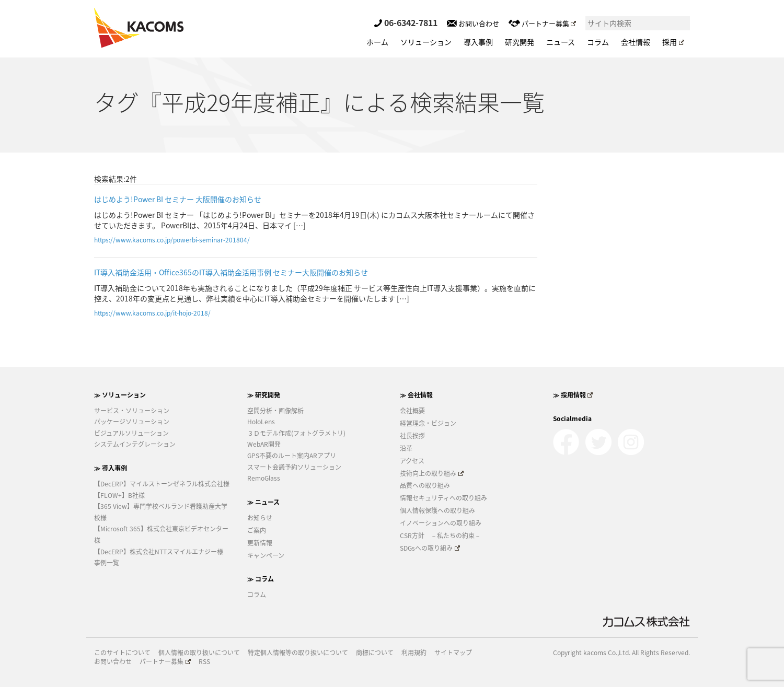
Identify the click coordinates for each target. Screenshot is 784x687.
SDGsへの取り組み (430, 548)
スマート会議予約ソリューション (294, 467)
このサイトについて (122, 653)
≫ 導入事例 (111, 468)
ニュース (561, 42)
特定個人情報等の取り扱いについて (298, 653)
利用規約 (414, 653)
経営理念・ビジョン (428, 423)
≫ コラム (261, 579)
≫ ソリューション (120, 395)
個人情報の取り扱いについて (199, 653)
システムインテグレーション (135, 444)
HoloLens (261, 422)
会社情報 (636, 42)
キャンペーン (266, 555)
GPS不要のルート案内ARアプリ (292, 456)
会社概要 (412, 411)
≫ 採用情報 (573, 395)
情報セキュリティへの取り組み (443, 498)
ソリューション (426, 42)
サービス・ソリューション (132, 411)
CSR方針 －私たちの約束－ (440, 535)
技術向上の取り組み (432, 473)
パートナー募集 (542, 23)
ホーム (377, 42)
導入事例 (478, 42)
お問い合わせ (473, 23)
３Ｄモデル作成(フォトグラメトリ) (296, 433)
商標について (375, 653)
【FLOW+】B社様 (119, 495)
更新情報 (260, 543)
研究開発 (520, 42)
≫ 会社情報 (416, 395)
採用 (673, 42)
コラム (598, 42)
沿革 (406, 448)
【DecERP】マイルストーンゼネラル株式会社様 (162, 484)
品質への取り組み (425, 485)
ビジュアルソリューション (131, 433)
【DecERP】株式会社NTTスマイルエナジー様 (159, 552)
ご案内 (257, 530)
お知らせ (260, 518)
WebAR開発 (264, 444)
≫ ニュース (263, 502)
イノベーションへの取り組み (441, 523)
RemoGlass (264, 478)
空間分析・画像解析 (275, 411)
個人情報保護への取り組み (437, 510)
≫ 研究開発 (264, 395)
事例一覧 (107, 563)
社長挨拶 (412, 436)
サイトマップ (453, 653)
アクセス (412, 461)
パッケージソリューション (132, 422)
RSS (204, 662)
